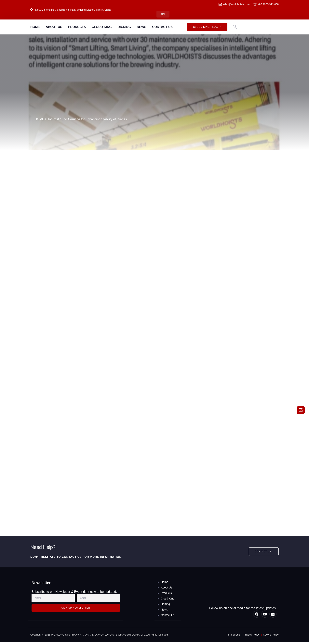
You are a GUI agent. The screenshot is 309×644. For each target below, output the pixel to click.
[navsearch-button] (235, 27)
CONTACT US (162, 27)
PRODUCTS (77, 27)
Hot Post (53, 119)
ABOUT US (54, 27)
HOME (35, 27)
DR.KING (124, 27)
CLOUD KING (102, 27)
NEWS (141, 27)
